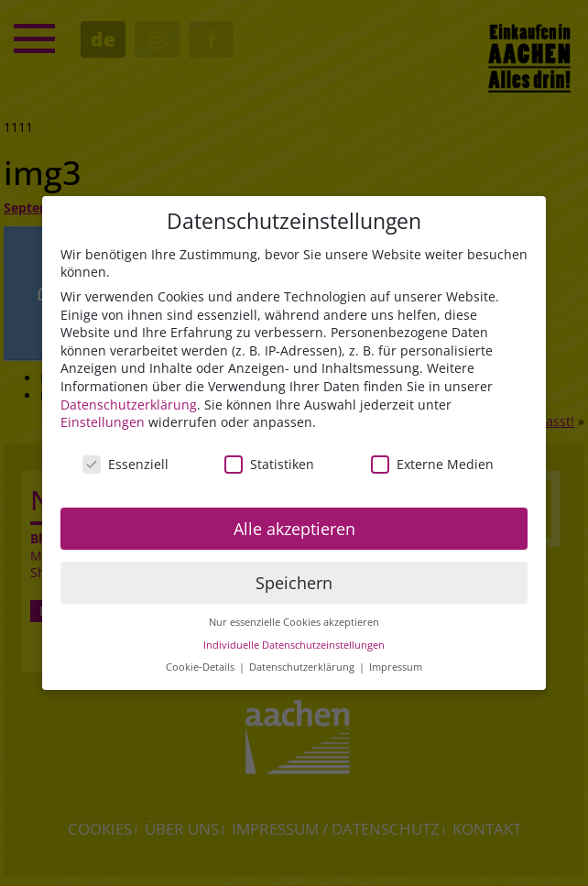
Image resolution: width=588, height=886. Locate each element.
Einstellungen (103, 425)
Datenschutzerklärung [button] (303, 671)
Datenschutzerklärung (129, 407)
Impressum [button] (396, 671)
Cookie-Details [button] (201, 671)
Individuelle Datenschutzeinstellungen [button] (294, 648)
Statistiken (269, 467)
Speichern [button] (294, 585)
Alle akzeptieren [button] (294, 531)
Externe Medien (432, 467)
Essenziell (125, 467)
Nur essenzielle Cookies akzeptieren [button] (294, 625)
